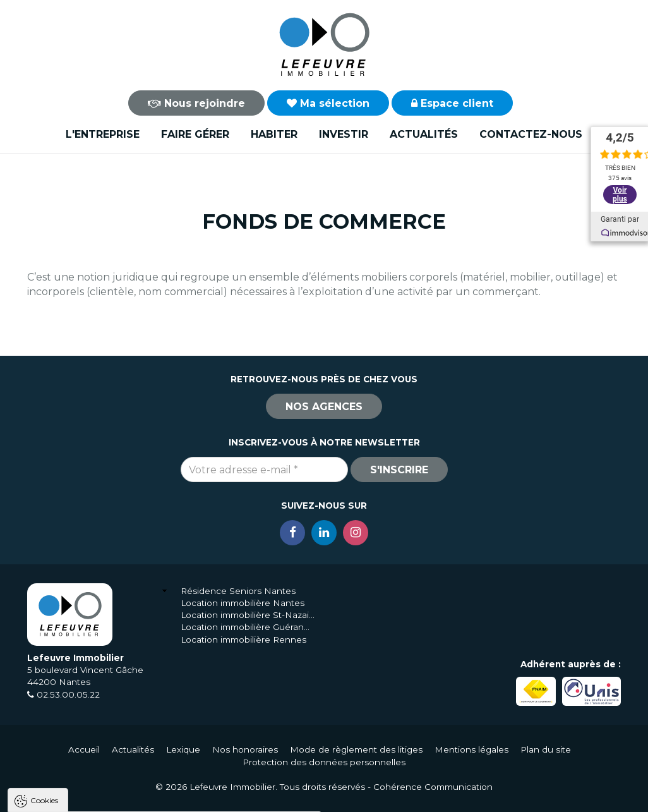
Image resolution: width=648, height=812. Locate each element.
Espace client (452, 103)
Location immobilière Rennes (243, 639)
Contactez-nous (531, 134)
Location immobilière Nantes (243, 603)
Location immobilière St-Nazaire (248, 615)
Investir (344, 134)
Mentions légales (471, 749)
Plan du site (546, 749)
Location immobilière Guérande (248, 627)
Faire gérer (195, 134)
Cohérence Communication (433, 787)
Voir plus (620, 190)
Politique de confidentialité (74, 766)
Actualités (424, 134)
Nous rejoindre (196, 103)
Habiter (274, 134)
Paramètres (245, 797)
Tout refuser (167, 797)
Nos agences (324, 407)
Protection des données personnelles (324, 762)
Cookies (44, 639)
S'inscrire (399, 470)
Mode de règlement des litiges (356, 749)
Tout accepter (87, 797)
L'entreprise (103, 134)
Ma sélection (328, 103)
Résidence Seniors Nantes (238, 591)
